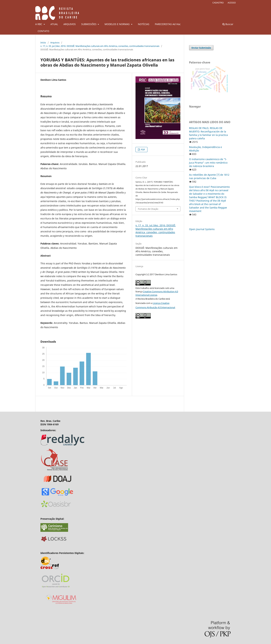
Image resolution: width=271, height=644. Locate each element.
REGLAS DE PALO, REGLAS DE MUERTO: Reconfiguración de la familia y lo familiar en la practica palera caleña (208, 133)
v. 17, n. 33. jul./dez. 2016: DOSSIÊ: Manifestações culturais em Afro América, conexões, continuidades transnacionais (100, 46)
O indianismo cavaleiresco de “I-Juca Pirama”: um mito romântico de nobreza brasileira (208, 163)
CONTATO (43, 31)
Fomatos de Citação (148, 209)
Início (43, 43)
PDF (143, 150)
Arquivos (55, 43)
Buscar (228, 24)
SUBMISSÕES (89, 24)
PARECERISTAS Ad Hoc (168, 24)
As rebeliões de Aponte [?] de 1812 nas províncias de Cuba (209, 176)
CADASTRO (218, 3)
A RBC (39, 24)
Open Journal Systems (202, 229)
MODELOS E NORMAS (117, 24)
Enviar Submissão (201, 48)
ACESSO (232, 3)
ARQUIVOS (70, 24)
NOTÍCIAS (144, 24)
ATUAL (54, 24)
